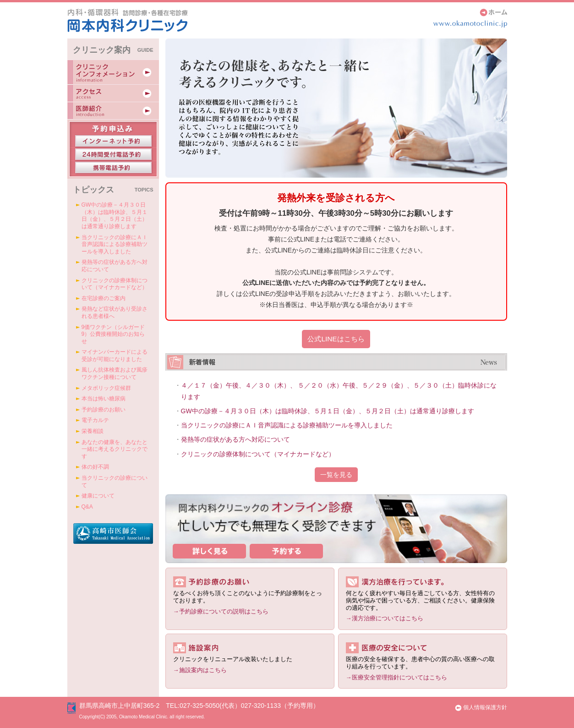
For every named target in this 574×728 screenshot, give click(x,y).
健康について (98, 496)
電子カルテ (95, 420)
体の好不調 (95, 467)
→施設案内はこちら (200, 670)
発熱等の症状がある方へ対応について (235, 439)
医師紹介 (113, 110)
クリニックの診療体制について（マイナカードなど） (258, 454)
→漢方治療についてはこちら (385, 618)
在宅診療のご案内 (104, 298)
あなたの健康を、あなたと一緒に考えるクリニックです (115, 449)
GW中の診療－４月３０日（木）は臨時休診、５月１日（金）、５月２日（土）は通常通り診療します (328, 411)
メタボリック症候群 (106, 388)
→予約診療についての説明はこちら (221, 611)
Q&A (87, 507)
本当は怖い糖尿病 (104, 399)
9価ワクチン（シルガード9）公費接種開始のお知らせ (113, 334)
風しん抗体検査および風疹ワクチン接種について (115, 373)
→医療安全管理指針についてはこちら (396, 677)
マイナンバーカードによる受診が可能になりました (115, 356)
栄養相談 (93, 431)
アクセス (113, 93)
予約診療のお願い (104, 410)
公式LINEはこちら (336, 339)
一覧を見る (336, 475)
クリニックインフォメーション (113, 72)
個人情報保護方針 (481, 707)
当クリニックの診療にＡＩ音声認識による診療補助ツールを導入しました (287, 425)
